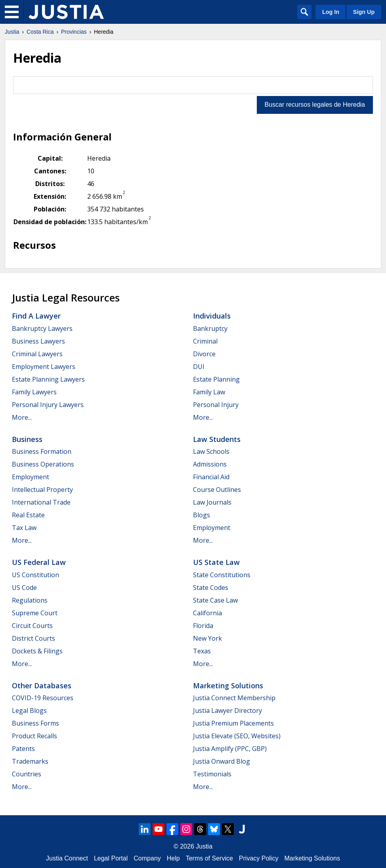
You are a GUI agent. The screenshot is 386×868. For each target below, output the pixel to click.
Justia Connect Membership (234, 698)
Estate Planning (216, 379)
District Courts (33, 638)
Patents (23, 749)
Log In (331, 12)
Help (173, 858)
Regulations (30, 600)
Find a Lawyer (36, 316)
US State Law (216, 562)
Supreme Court (35, 613)
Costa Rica (40, 32)
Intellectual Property (42, 490)
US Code (24, 588)
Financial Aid (211, 477)
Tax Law (24, 528)
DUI (199, 367)
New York (207, 638)
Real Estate (28, 515)
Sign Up (364, 12)
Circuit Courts (32, 626)
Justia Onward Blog (222, 761)
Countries (27, 774)
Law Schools (211, 451)
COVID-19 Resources (43, 698)
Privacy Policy (259, 858)
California (207, 613)
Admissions (210, 464)
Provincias (74, 32)
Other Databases (42, 686)
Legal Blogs (29, 711)
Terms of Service (209, 858)
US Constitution (35, 575)
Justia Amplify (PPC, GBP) (230, 749)
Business (27, 439)
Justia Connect (67, 858)
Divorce (204, 354)
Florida (203, 626)
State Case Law (215, 600)
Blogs (202, 515)
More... (22, 417)
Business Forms (35, 723)
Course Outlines (217, 490)
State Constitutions (222, 575)
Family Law (209, 392)
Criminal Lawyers (37, 354)
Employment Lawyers (44, 367)
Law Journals (212, 502)
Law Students (217, 439)
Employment (31, 477)
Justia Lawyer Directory (227, 711)
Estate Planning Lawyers (48, 379)
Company (147, 858)
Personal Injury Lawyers (48, 405)
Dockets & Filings (37, 651)
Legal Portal (111, 858)
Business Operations (43, 464)
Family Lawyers (34, 392)
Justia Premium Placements (233, 723)
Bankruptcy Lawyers (42, 328)
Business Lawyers (38, 341)
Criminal (205, 341)
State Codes (211, 588)
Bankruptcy (210, 328)
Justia (12, 32)
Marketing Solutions (228, 686)
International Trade (41, 502)
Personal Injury (216, 405)
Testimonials (212, 774)
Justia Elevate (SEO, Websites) (237, 736)
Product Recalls (34, 736)
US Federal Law (39, 562)
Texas (202, 651)
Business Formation (42, 451)
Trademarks (30, 761)
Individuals (212, 316)
